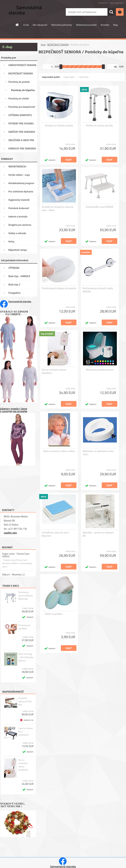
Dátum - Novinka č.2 (13, 574)
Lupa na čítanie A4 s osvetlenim (25, 732)
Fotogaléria (14, 293)
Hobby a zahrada (17, 233)
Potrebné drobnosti (19, 208)
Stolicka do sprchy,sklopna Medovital (25, 596)
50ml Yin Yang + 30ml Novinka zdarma (26, 657)
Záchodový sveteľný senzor (100, 370)
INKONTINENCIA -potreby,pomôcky (18, 168)
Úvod (43, 45)
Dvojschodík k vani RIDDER (100, 207)
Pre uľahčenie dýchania (21, 191)
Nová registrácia (117, 3)
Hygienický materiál (19, 200)
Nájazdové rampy (18, 250)
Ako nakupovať (40, 25)
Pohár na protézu (54, 614)
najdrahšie (84, 77)
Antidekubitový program (21, 183)
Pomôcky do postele (19, 82)
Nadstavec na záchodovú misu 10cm (98, 453)
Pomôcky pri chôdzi (19, 98)
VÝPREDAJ (14, 268)
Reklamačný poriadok (86, 25)
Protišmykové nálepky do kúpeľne (59, 288)
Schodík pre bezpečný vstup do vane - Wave (58, 209)
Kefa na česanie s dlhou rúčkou (59, 451)
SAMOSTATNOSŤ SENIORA (22, 65)
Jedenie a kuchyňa (18, 217)
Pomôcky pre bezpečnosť (22, 107)
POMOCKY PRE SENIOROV (22, 149)
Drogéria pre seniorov (20, 225)
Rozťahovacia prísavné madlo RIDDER (98, 290)
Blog (115, 25)
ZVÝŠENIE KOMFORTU (20, 115)
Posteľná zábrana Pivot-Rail (25, 701)
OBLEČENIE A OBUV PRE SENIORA (21, 141)
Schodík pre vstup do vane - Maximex (56, 534)
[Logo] (23, 12)
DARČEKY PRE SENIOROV (22, 132)
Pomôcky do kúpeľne (23, 90)
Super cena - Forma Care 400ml (16, 555)
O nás (26, 25)
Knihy (11, 242)
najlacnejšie (69, 77)
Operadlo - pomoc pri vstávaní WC (98, 534)
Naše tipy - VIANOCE (19, 276)
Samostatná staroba (20, 301)
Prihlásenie (103, 3)
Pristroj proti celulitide (24, 627)
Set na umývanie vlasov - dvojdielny (23, 765)
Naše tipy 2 (14, 285)
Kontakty (105, 25)
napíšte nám (10, 533)
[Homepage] (17, 25)
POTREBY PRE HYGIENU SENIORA (21, 125)
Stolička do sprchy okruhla (99, 126)
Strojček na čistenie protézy (59, 126)
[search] (111, 12)
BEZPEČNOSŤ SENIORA (21, 73)
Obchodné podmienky (62, 25)
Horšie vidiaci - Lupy (19, 175)
